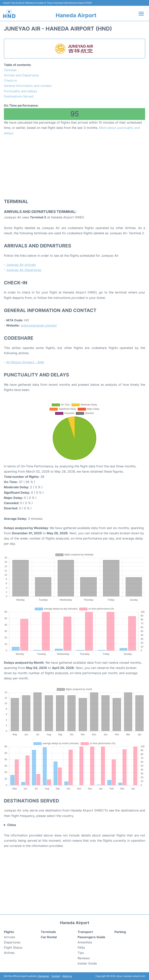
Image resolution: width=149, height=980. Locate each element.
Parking (120, 932)
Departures (12, 942)
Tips (81, 953)
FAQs (81, 948)
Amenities (85, 942)
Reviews (84, 958)
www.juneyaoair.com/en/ (39, 325)
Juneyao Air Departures (24, 270)
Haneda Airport (76, 15)
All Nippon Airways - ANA (25, 362)
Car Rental (49, 937)
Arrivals (9, 937)
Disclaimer (43, 976)
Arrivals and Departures (21, 75)
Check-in (10, 80)
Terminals (48, 932)
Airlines (9, 953)
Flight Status (13, 948)
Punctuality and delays (20, 91)
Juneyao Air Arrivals (21, 265)
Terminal (10, 70)
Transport (85, 932)
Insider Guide (87, 963)
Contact (56, 976)
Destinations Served (19, 96)
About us (67, 976)
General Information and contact (28, 86)
